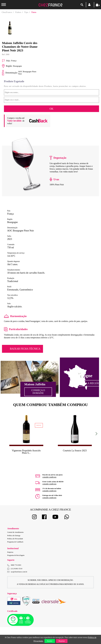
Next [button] (96, 434)
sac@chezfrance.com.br (17, 572)
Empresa (10, 552)
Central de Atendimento (15, 532)
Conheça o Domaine (38, 392)
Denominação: (10, 73)
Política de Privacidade (15, 539)
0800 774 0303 (16, 565)
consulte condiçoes (49, 477)
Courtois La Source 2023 (75, 451)
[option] (14, 28)
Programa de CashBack (15, 542)
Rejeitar (62, 641)
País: (6, 61)
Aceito (50, 641)
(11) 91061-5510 (15, 569)
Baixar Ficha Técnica (25, 349)
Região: (7, 66)
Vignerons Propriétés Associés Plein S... (26, 452)
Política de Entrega (14, 535)
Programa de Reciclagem (16, 555)
